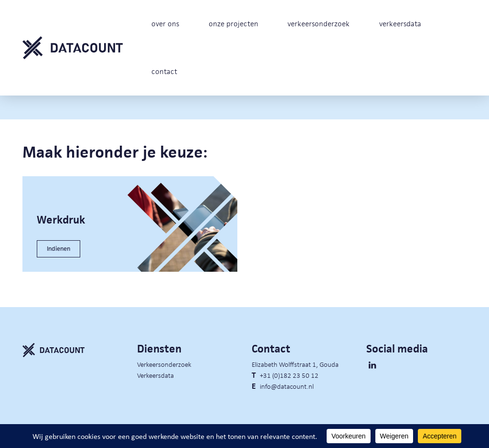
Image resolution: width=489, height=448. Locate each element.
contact (164, 71)
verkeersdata (400, 24)
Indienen (58, 249)
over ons (165, 24)
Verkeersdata (155, 375)
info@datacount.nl (287, 386)
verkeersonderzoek (319, 24)
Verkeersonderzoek (164, 364)
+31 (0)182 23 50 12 (289, 375)
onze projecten (234, 24)
